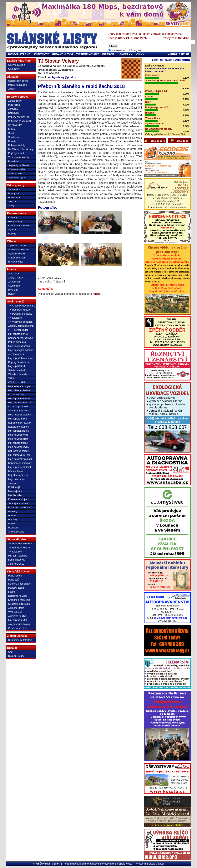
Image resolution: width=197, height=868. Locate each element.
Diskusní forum (16, 656)
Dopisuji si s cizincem (19, 362)
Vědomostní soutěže (19, 250)
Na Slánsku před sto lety (21, 149)
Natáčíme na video (18, 596)
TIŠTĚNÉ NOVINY (88, 54)
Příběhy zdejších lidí (19, 117)
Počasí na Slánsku (18, 85)
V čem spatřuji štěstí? (19, 411)
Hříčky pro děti (16, 262)
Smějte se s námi (17, 258)
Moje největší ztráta (18, 439)
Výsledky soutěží (17, 254)
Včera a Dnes (152, 118)
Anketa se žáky (16, 532)
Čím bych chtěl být (18, 382)
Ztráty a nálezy (16, 278)
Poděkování (14, 198)
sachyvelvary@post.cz (62, 77)
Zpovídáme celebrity (19, 157)
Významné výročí (17, 178)
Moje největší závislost (20, 415)
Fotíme (12, 592)
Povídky (12, 516)
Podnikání (13, 161)
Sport (11, 133)
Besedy (12, 234)
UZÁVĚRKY (125, 54)
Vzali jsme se (15, 612)
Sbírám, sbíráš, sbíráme (21, 338)
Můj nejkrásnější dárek (20, 467)
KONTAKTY (41, 54)
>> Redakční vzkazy (19, 310)
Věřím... (12, 378)
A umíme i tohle (16, 608)
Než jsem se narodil (18, 451)
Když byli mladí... (17, 153)
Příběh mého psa (17, 342)
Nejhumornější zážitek (20, 423)
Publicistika (14, 105)
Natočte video (15, 495)
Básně (12, 524)
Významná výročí (155, 124)
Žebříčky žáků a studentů (21, 326)
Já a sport (13, 483)
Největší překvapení (18, 427)
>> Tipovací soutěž (18, 330)
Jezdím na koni (16, 354)
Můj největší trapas (18, 443)
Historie (12, 141)
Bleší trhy (13, 290)
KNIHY (140, 54)
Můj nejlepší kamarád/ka (21, 358)
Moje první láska (17, 479)
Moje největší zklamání (20, 459)
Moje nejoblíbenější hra (20, 403)
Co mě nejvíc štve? (18, 407)
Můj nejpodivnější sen (19, 455)
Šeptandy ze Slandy (19, 165)
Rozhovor (13, 528)
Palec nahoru (15, 576)
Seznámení (14, 286)
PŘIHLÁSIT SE (178, 54)
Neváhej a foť (15, 491)
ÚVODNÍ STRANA (19, 54)
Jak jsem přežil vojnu (19, 624)
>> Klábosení (15, 318)
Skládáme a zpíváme (19, 604)
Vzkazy (12, 202)
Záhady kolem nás (18, 374)
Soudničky (14, 137)
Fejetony (13, 512)
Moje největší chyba (18, 447)
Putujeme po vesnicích (20, 121)
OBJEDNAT (14, 69)
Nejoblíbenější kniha (19, 475)
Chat (11, 652)
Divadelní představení (19, 226)
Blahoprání (14, 194)
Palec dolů (14, 580)
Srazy (11, 206)
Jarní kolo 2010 (16, 564)
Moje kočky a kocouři (19, 346)
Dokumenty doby (17, 145)
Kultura (12, 129)
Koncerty (13, 218)
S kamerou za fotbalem (20, 640)
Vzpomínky (14, 189)
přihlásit (96, 294)
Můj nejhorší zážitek (18, 431)
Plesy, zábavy (15, 222)
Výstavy (12, 230)
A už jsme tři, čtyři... (18, 616)
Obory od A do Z (17, 65)
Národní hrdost (16, 471)
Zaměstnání (14, 282)
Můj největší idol (17, 366)
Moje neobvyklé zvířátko (21, 350)
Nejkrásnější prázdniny (20, 463)
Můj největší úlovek (18, 334)
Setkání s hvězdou (18, 370)
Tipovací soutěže (17, 246)
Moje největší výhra (18, 435)
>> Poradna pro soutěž (20, 314)
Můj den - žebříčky (18, 556)
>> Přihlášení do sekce (20, 544)
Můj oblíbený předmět (19, 390)
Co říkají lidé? (15, 125)
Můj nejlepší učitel (17, 620)
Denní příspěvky (17, 560)
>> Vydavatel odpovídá (20, 322)
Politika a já (14, 487)
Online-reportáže (17, 169)
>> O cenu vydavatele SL (22, 306)
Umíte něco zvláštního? (20, 508)
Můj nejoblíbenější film (20, 399)
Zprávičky (13, 109)
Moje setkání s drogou (20, 386)
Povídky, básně (16, 588)
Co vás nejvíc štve (18, 628)
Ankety (12, 89)
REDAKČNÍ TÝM (62, 54)
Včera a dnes (15, 174)
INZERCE (108, 54)
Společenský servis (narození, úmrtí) (165, 81)
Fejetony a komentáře (19, 584)
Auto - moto (14, 274)
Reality (12, 294)
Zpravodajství (15, 101)
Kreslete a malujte (18, 499)
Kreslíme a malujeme (19, 600)
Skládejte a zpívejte (18, 503)
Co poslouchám (16, 395)
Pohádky (13, 520)
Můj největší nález (18, 419)
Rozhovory (14, 113)
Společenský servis (18, 81)
